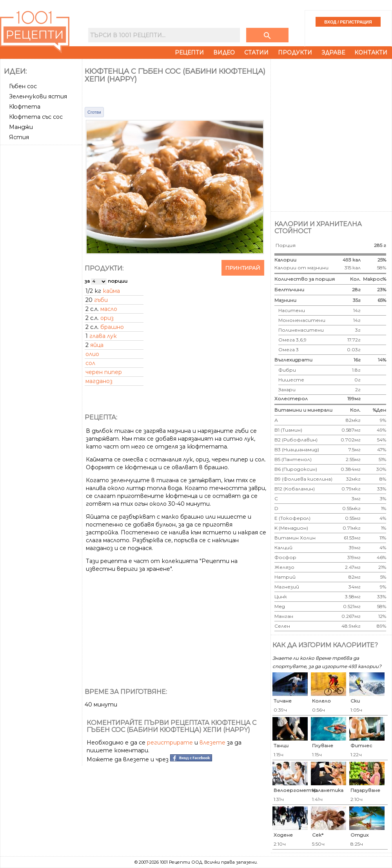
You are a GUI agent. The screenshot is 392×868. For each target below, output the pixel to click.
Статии (256, 53)
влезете (212, 743)
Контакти (371, 53)
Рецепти (189, 53)
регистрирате (170, 743)
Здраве (333, 53)
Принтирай (243, 268)
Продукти (295, 53)
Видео (224, 53)
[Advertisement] (85, 134)
